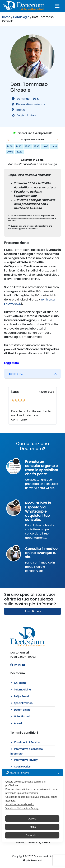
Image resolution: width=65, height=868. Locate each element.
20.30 (19, 152)
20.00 (10, 152)
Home (6, 17)
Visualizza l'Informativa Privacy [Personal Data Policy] (22, 808)
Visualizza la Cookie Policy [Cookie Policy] (20, 804)
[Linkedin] (16, 665)
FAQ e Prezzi (20, 697)
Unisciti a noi (33, 611)
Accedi (16, 723)
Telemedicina (21, 690)
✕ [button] (59, 774)
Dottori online (20, 710)
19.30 (54, 146)
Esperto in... (16, 374)
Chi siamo (18, 683)
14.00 (10, 146)
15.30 (36, 146)
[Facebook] (12, 665)
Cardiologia (21, 17)
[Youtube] (24, 665)
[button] (8, 140)
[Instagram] (20, 665)
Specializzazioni (22, 703)
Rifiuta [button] (32, 827)
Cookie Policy (20, 767)
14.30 (19, 146)
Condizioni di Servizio (25, 742)
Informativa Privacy (24, 760)
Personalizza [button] (32, 835)
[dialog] (32, 805)
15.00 (28, 146)
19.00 (45, 146)
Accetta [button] (32, 819)
